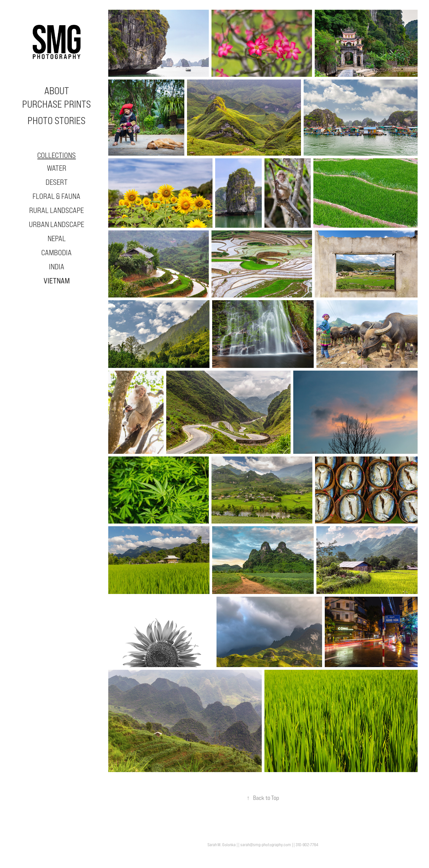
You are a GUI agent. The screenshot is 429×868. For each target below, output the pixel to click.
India (57, 266)
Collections (56, 155)
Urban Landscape (56, 224)
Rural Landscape (56, 210)
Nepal (57, 238)
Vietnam (57, 281)
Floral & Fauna (56, 196)
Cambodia (56, 252)
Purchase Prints (56, 104)
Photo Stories (56, 120)
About (57, 91)
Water (57, 168)
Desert (57, 182)
